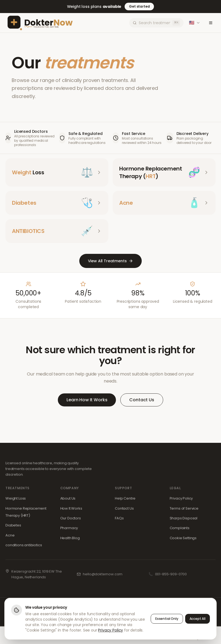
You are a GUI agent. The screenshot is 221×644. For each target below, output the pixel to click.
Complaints (180, 528)
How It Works (71, 508)
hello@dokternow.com (103, 574)
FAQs (119, 518)
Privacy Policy (181, 498)
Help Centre (125, 498)
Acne (10, 535)
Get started (139, 6)
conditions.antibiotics (24, 545)
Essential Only (167, 619)
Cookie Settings (183, 538)
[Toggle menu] (211, 23)
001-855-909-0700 (171, 574)
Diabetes (13, 525)
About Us (68, 498)
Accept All (198, 619)
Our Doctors (71, 518)
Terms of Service (184, 508)
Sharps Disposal (184, 518)
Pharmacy (69, 528)
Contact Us (142, 400)
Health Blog (70, 538)
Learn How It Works (87, 400)
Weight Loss (16, 498)
